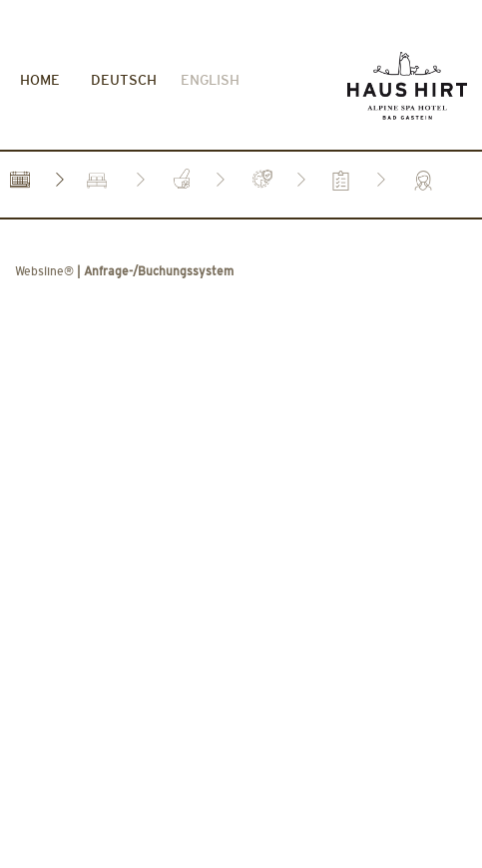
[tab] (20, 77)
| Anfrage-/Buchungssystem (124, 170)
